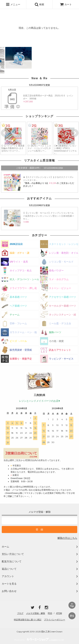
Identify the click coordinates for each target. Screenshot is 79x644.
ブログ (20, 613)
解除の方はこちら (67, 538)
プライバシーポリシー (55, 620)
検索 (39, 4)
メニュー (13, 4)
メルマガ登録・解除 (36, 613)
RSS (50, 613)
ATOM (59, 613)
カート (66, 4)
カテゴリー (40, 235)
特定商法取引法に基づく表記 (28, 620)
